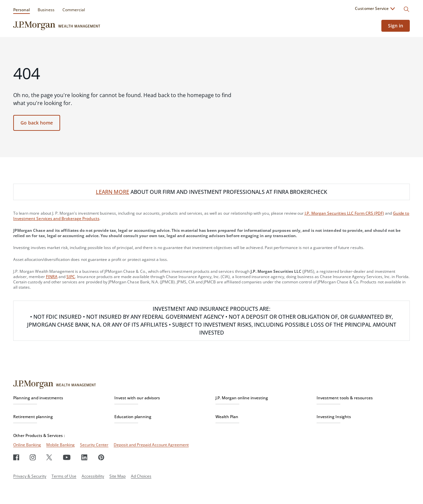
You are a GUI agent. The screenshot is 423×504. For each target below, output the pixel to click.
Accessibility (93, 476)
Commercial (74, 10)
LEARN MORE (113, 192)
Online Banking (27, 445)
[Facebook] (16, 457)
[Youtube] (67, 457)
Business (46, 10)
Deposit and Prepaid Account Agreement (151, 445)
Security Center (94, 445)
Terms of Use (64, 476)
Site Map (117, 476)
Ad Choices (141, 476)
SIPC (71, 277)
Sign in (396, 26)
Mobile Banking (60, 445)
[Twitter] (49, 457)
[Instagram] (33, 457)
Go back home (37, 123)
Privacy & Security (30, 476)
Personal (21, 10)
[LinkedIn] (84, 457)
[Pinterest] (101, 457)
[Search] (406, 9)
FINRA (52, 277)
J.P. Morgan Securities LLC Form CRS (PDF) (344, 213)
